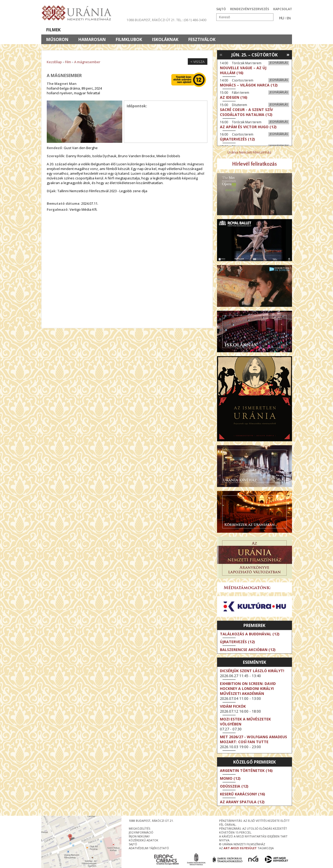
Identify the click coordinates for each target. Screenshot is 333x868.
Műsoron (57, 39)
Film (68, 62)
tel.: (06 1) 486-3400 (191, 20)
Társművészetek (89, 30)
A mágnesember (87, 62)
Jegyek (256, 30)
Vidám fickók (233, 706)
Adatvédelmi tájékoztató (149, 848)
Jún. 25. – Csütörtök (255, 55)
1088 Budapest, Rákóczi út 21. (151, 20)
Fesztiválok (202, 39)
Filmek (53, 30)
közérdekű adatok (144, 840)
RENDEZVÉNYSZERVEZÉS (250, 9)
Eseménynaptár (222, 30)
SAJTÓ (221, 9)
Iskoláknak (165, 39)
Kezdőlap (54, 62)
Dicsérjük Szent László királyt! (252, 671)
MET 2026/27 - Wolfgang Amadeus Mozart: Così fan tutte (253, 739)
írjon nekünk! (139, 836)
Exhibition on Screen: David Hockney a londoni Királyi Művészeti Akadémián (248, 688)
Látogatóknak (176, 30)
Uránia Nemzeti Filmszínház (249, 152)
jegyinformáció (141, 832)
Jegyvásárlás (279, 63)
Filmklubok (129, 39)
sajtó (133, 844)
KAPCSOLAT (283, 9)
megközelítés (139, 828)
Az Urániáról (133, 30)
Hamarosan (92, 39)
